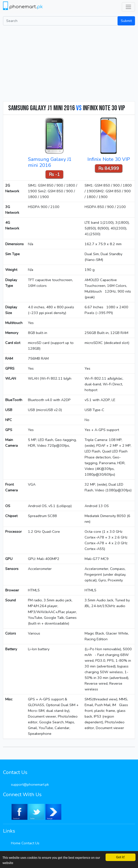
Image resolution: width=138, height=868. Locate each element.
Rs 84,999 (109, 168)
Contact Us (30, 843)
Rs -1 (54, 174)
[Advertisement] (69, 63)
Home (16, 843)
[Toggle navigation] (128, 7)
